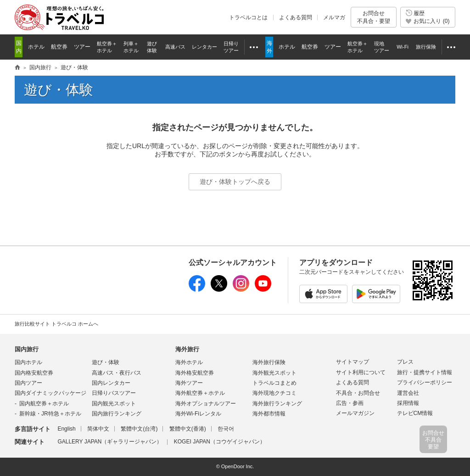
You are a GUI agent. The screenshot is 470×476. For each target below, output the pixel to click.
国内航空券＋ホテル (44, 404)
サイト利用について (361, 372)
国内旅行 (27, 349)
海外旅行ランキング (277, 404)
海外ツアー (189, 383)
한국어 (226, 429)
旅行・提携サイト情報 (425, 372)
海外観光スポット (274, 373)
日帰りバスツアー (114, 393)
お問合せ (374, 17)
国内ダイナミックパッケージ (50, 393)
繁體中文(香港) (188, 429)
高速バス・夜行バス (117, 373)
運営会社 (408, 393)
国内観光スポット (114, 404)
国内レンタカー (111, 383)
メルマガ (334, 17)
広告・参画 (350, 403)
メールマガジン (355, 413)
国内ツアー (28, 383)
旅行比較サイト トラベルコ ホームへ (56, 324)
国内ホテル (28, 362)
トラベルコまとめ (274, 383)
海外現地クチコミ (274, 393)
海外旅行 (187, 349)
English (66, 429)
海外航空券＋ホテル (200, 393)
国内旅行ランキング (117, 414)
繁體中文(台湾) (139, 429)
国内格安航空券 (34, 373)
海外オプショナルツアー (206, 404)
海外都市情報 (269, 414)
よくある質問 (296, 17)
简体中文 (98, 429)
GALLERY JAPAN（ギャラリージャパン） (110, 442)
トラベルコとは (248, 17)
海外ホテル (189, 362)
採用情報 (408, 403)
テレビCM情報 (415, 413)
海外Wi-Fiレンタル (198, 414)
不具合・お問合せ (358, 393)
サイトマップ (352, 362)
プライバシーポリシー (425, 382)
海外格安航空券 (195, 373)
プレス (405, 362)
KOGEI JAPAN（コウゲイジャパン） (220, 442)
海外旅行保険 (269, 362)
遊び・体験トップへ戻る (235, 182)
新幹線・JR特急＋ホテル (50, 414)
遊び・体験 (106, 362)
